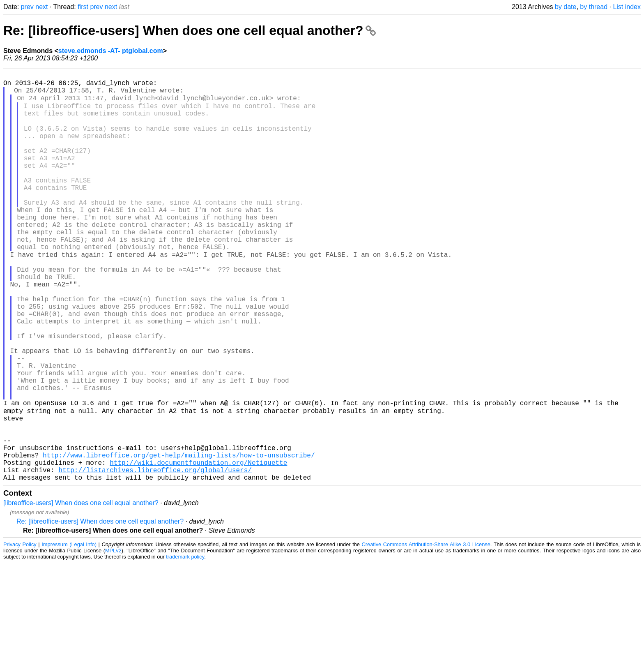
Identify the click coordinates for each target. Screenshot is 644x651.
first (83, 7)
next (41, 7)
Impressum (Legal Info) (69, 632)
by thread (594, 7)
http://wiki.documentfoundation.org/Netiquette (198, 547)
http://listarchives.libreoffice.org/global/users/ (155, 556)
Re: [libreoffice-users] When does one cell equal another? (190, 30)
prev (27, 7)
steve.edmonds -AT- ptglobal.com (111, 51)
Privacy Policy (20, 632)
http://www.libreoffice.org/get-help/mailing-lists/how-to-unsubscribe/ (179, 538)
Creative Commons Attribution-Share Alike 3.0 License (426, 632)
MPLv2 (113, 638)
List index (627, 7)
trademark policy (185, 645)
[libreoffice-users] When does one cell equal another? (81, 591)
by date (566, 7)
